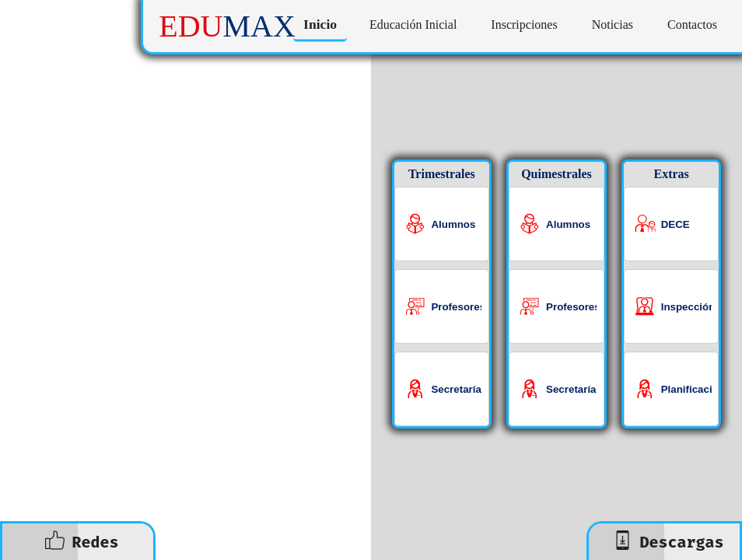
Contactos (692, 24)
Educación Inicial (413, 24)
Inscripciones (524, 24)
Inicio (320, 24)
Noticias (612, 24)
